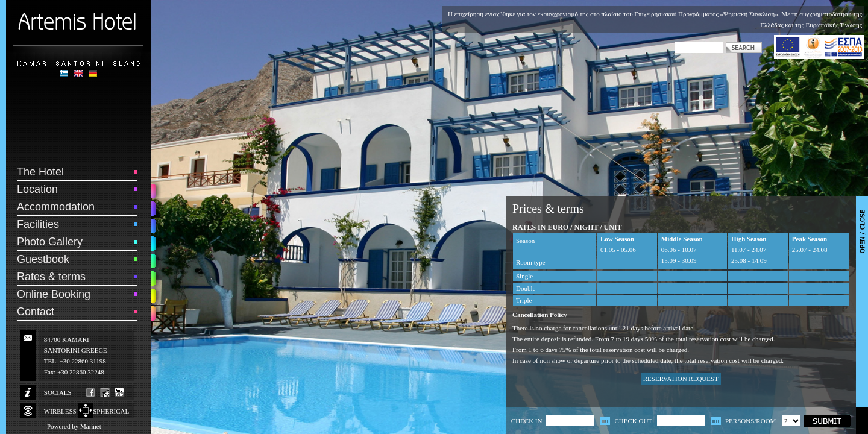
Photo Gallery (50, 242)
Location (37, 189)
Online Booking (54, 294)
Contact (36, 312)
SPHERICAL (111, 411)
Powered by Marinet (74, 426)
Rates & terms (51, 277)
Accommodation (56, 207)
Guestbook (43, 259)
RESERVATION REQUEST (681, 379)
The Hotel (40, 172)
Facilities (38, 224)
